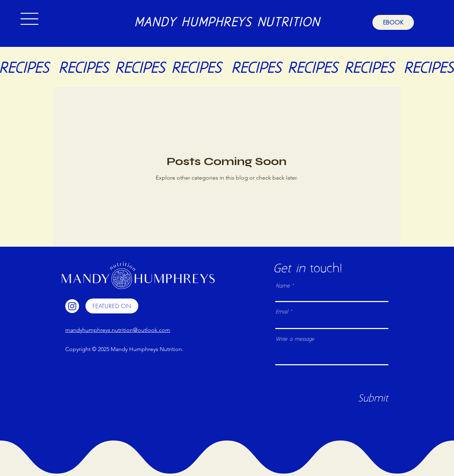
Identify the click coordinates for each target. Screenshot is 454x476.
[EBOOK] (393, 22)
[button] (29, 19)
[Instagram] (72, 306)
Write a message (295, 340)
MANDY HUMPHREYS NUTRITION (227, 23)
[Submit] (373, 399)
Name (283, 286)
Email (282, 312)
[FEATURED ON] (112, 306)
